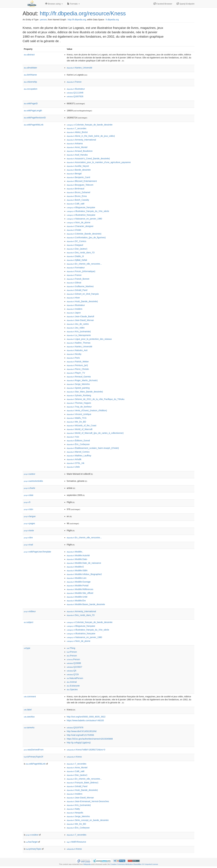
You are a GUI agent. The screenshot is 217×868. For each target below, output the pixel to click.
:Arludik (74, 459)
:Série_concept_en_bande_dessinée (88, 820)
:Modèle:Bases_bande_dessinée (86, 604)
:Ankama (75, 143)
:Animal (72, 682)
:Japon (74, 313)
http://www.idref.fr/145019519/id (82, 731)
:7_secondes (77, 128)
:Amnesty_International (81, 140)
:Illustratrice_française (81, 215)
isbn (28, 509)
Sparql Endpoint (186, 4)
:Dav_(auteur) (77, 249)
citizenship (30, 82)
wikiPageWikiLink (34, 125)
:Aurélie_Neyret (78, 166)
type (27, 648)
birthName (30, 75)
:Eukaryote (73, 686)
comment (30, 697)
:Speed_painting (78, 388)
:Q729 (73, 674)
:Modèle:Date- (77, 559)
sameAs (29, 728)
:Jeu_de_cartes (78, 324)
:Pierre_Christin (78, 369)
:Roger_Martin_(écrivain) (82, 380)
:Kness (74, 757)
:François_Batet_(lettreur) (83, 783)
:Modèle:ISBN (77, 570)
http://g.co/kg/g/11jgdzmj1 (79, 743)
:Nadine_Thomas (79, 343)
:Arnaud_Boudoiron (80, 151)
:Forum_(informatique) (81, 271)
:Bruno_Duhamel (78, 192)
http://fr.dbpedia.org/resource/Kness (83, 13)
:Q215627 (74, 667)
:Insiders (75, 309)
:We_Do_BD (76, 422)
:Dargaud (75, 245)
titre (28, 538)
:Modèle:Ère (76, 601)
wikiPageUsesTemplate (37, 552)
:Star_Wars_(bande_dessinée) (85, 392)
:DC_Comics (76, 241)
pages (29, 523)
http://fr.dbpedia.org (77, 20)
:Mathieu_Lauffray (79, 456)
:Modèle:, (75, 552)
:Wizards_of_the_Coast (82, 426)
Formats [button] (73, 4)
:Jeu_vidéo (76, 328)
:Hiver (73, 298)
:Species (72, 689)
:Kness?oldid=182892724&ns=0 (86, 750)
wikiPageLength (33, 111)
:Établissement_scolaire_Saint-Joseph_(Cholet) (93, 448)
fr (27, 502)
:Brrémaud (75, 189)
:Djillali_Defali (77, 260)
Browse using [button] (54, 4)
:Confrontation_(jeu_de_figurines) (86, 237)
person (43, 20)
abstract (29, 55)
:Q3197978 (75, 728)
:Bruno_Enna (77, 196)
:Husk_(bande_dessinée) (82, 301)
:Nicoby (74, 354)
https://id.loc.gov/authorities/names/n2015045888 (90, 739)
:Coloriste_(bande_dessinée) (84, 234)
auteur (30, 474)
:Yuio (73, 437)
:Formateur (76, 268)
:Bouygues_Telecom (80, 185)
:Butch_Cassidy (78, 200)
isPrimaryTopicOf (33, 757)
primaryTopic (34, 849)
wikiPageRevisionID (35, 118)
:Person (72, 652)
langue (30, 516)
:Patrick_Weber (78, 362)
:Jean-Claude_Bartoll (80, 316)
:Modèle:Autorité (78, 555)
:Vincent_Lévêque (79, 414)
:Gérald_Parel (77, 290)
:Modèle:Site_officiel (80, 593)
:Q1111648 (75, 93)
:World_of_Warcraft (80, 429)
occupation (31, 89)
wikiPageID (31, 103)
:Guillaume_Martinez (80, 286)
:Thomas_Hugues (79, 403)
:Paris (73, 358)
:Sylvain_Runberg (79, 395)
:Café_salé (76, 204)
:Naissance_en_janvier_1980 (84, 219)
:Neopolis (75, 813)
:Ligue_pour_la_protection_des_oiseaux (89, 339)
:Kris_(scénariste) (79, 331)
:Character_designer (80, 226)
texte (29, 530)
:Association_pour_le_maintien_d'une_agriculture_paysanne (99, 162)
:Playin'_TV (76, 373)
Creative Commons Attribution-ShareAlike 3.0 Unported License (134, 864)
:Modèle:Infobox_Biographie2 (84, 574)
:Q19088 (74, 663)
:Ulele (73, 467)
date (29, 495)
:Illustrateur (76, 89)
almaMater (30, 68)
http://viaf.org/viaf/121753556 (80, 735)
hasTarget (32, 842)
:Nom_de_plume (79, 222)
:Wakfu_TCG (77, 418)
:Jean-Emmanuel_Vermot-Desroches (88, 801)
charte (29, 488)
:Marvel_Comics (78, 452)
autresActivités (33, 481)
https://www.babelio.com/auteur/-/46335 (85, 720)
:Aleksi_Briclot (77, 132)
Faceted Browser (163, 4)
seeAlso (29, 717)
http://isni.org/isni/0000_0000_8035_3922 (86, 717)
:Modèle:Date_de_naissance (84, 563)
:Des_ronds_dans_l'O (81, 253)
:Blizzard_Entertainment (82, 181)
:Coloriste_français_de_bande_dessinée (90, 125)
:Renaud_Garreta (79, 377)
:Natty (73, 809)
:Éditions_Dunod (78, 441)
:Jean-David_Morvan (80, 320)
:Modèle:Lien (77, 578)
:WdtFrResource (76, 842)
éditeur (30, 611)
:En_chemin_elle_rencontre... (84, 264)
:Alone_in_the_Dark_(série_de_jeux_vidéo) (91, 136)
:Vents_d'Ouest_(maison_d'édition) (87, 410)
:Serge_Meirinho (78, 384)
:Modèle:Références (80, 589)
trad (28, 545)
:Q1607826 (75, 96)
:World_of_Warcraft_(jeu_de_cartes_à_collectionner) (95, 433)
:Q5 (72, 671)
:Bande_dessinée (79, 170)
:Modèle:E (75, 567)
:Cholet (74, 230)
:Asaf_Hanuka (77, 155)
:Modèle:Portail (78, 586)
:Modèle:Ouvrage (79, 582)
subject (28, 622)
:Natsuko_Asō (77, 350)
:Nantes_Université (79, 68)
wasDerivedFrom (34, 750)
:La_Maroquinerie (79, 335)
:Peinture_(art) (77, 365)
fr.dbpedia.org (112, 20)
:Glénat (74, 283)
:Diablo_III (75, 256)
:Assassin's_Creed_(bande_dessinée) (88, 159)
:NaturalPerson (75, 678)
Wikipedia (87, 864)
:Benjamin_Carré (78, 177)
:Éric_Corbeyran (78, 444)
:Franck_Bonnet (78, 279)
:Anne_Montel (77, 147)
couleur (32, 835)
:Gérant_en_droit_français (83, 294)
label (28, 710)
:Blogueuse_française (81, 207)
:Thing (71, 648)
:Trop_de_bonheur (79, 407)
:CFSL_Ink (76, 463)
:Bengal (74, 174)
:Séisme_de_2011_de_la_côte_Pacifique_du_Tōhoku (96, 399)
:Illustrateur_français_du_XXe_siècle (88, 211)
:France (74, 82)
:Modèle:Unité (77, 597)
